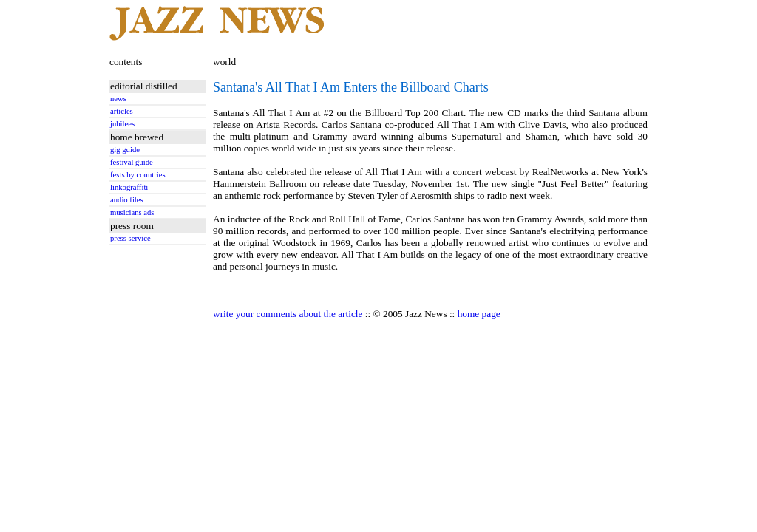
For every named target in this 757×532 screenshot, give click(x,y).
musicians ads (132, 212)
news (118, 99)
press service (130, 238)
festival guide (132, 162)
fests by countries (138, 175)
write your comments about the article (288, 314)
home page (479, 314)
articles (122, 111)
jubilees (122, 124)
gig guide (125, 150)
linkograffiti (129, 187)
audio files (127, 200)
